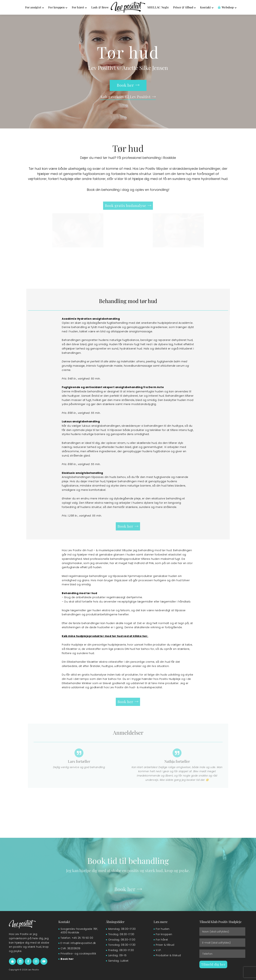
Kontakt (207, 7)
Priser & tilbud (184, 7)
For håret (79, 7)
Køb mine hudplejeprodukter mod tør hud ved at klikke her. (105, 636)
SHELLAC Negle (158, 7)
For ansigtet (35, 7)
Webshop (227, 7)
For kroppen (58, 7)
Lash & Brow (100, 7)
